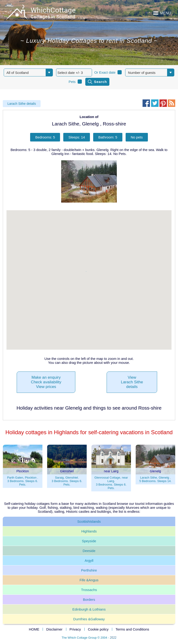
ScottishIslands (89, 521)
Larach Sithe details (22, 104)
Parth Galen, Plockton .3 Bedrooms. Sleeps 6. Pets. (23, 481)
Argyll (89, 560)
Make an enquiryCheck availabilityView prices (46, 382)
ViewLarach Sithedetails (132, 382)
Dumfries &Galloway (89, 619)
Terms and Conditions (132, 629)
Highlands (89, 531)
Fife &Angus (89, 580)
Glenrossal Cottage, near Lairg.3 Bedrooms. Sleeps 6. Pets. (111, 483)
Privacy (75, 629)
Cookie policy (98, 629)
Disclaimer (54, 629)
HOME (34, 629)
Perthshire (89, 570)
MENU (166, 13)
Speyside (89, 541)
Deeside (89, 551)
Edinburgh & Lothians (89, 609)
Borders (89, 600)
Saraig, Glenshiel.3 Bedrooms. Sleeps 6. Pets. (67, 481)
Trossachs (89, 590)
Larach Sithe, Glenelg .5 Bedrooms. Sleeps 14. (155, 479)
